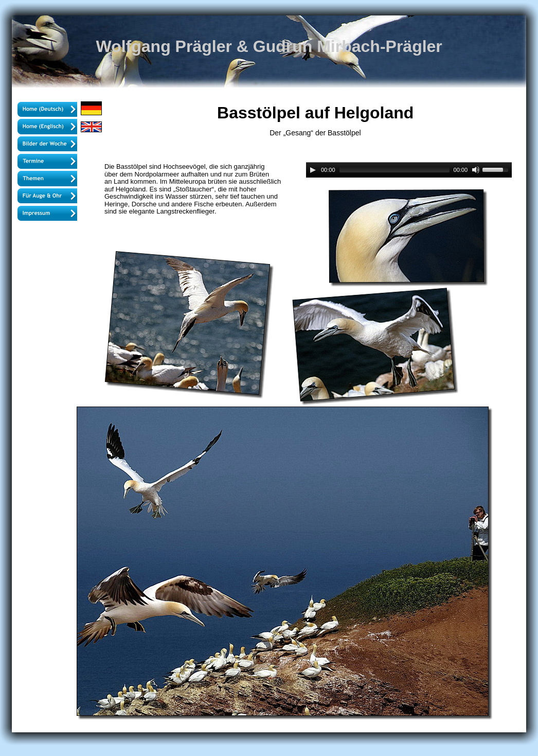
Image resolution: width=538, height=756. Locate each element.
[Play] (313, 170)
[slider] (394, 170)
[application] (409, 170)
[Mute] (476, 170)
